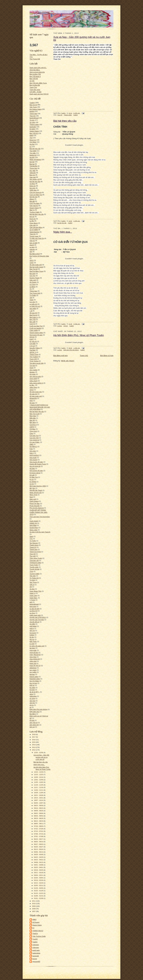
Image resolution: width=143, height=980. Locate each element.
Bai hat (32, 164)
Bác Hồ (32, 420)
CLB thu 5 (33, 425)
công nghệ (33, 379)
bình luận (33, 606)
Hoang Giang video (36, 333)
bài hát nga (33, 197)
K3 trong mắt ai (35, 473)
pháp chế (33, 663)
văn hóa (32, 701)
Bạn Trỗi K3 (34, 133)
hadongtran (36, 953)
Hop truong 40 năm (36, 462)
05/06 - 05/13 (39, 852)
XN (31, 587)
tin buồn (32, 129)
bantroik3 (33, 127)
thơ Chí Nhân (34, 681)
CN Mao (32, 429)
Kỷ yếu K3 (33, 341)
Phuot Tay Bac (35, 504)
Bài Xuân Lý (34, 317)
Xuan (31, 368)
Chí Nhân (33, 142)
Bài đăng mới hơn (61, 356)
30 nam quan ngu (36, 392)
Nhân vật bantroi (35, 160)
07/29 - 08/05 (39, 826)
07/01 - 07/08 (39, 836)
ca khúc (32, 184)
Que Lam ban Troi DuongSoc (40, 517)
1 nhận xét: (77, 348)
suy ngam (33, 670)
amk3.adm (36, 950)
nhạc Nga (33, 657)
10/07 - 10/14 (39, 800)
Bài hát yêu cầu (35, 149)
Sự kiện (32, 122)
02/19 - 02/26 (39, 880)
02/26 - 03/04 (39, 878)
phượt (32, 245)
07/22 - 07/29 (39, 829)
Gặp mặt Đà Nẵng (36, 227)
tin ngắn (32, 688)
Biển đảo (33, 418)
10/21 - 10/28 (39, 795)
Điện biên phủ (34, 712)
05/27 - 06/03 (39, 844)
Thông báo (33, 114)
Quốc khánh (34, 521)
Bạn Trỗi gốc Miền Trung (38, 83)
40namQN (33, 398)
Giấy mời (33, 280)
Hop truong (33, 460)
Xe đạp (32, 589)
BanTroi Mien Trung (36, 271)
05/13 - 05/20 (39, 849)
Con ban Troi (34, 436)
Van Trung (33, 582)
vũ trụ (32, 705)
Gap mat (33, 177)
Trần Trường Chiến (39, 936)
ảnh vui (32, 727)
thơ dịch (32, 188)
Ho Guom (33, 282)
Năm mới (33, 499)
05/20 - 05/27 (39, 847)
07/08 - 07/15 (39, 834)
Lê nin (32, 484)
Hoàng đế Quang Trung (38, 464)
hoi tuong (33, 633)
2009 (34, 906)
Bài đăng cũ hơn (107, 356)
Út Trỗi (32, 81)
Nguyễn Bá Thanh (36, 490)
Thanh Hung (34, 545)
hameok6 (36, 956)
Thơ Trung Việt (35, 59)
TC (31, 289)
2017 (34, 737)
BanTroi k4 (33, 315)
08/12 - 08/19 (39, 821)
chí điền (32, 624)
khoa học (33, 140)
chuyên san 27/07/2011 (38, 617)
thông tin (33, 186)
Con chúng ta (34, 440)
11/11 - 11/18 (39, 787)
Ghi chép (33, 451)
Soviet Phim (34, 528)
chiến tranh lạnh (35, 615)
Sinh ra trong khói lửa (37, 72)
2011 (34, 901)
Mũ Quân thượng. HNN (38, 486)
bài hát (32, 162)
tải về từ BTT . (35, 692)
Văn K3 (32, 241)
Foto (31, 449)
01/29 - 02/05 (39, 888)
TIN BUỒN (33, 166)
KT (33, 928)
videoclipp (33, 696)
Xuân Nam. (34, 598)
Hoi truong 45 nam (36, 335)
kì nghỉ (32, 644)
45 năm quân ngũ (36, 265)
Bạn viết (32, 322)
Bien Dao (33, 416)
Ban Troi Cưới (34, 414)
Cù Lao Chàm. (35, 442)
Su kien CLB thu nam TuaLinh (40, 532)
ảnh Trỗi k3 (34, 723)
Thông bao (33, 291)
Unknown (36, 945)
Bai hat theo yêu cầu (37, 411)
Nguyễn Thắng (35, 348)
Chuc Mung (34, 223)
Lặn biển (33, 344)
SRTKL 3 (33, 352)
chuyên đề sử (34, 622)
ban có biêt (33, 243)
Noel (31, 497)
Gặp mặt (33, 225)
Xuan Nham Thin (35, 591)
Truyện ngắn (34, 567)
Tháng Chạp (34, 354)
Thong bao (33, 168)
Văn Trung (33, 107)
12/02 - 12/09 (39, 780)
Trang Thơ (33, 87)
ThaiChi (35, 934)
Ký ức (32, 479)
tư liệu (32, 221)
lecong (35, 959)
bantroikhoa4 (34, 604)
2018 (34, 734)
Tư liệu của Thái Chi (37, 238)
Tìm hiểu (33, 153)
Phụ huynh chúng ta (37, 508)
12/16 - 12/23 (39, 775)
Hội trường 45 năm (36, 471)
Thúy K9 (33, 554)
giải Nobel (33, 626)
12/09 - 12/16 (39, 777)
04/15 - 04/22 (39, 860)
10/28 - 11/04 (39, 793)
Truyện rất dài (34, 569)
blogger (32, 372)
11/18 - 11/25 (39, 785)
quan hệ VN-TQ (35, 666)
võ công (32, 698)
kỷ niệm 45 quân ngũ (37, 646)
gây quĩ (32, 631)
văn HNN (33, 309)
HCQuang (36, 922)
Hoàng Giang (34, 131)
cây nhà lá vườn (35, 376)
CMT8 (32, 427)
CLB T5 (32, 324)
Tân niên (33, 576)
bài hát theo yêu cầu (37, 214)
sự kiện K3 (33, 304)
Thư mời (33, 556)
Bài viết (32, 201)
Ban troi (32, 175)
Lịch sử (32, 346)
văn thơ (32, 703)
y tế (31, 311)
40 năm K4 (33, 394)
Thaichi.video (34, 125)
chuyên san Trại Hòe (37, 620)
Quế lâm (33, 350)
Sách (31, 536)
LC (31, 147)
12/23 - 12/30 (39, 772)
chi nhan (33, 374)
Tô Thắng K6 (34, 578)
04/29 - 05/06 (39, 855)
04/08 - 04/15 (39, 862)
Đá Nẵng (33, 714)
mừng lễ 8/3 (34, 653)
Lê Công (33, 284)
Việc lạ (32, 585)
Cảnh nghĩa (34, 330)
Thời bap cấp (34, 561)
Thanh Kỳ (33, 547)
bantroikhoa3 (34, 118)
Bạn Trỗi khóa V (35, 76)
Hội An (32, 337)
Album (32, 199)
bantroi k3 (33, 155)
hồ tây (32, 637)
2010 (34, 904)
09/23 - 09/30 (39, 805)
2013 (34, 747)
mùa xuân (33, 650)
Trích (31, 571)
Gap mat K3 (34, 206)
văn (31, 252)
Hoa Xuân (33, 458)
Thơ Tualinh (34, 357)
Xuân (31, 300)
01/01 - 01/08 (39, 898)
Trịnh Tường (34, 361)
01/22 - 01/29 (39, 891)
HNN (31, 135)
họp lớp (32, 302)
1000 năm (33, 190)
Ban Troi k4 (34, 269)
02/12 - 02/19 (39, 883)
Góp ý (32, 453)
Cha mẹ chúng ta (36, 192)
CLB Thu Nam (35, 203)
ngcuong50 (36, 962)
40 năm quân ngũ (36, 396)
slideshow (33, 668)
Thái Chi (33, 234)
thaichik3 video (35, 679)
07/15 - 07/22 (39, 831)
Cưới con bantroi (35, 328)
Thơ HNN (33, 151)
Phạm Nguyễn (34, 506)
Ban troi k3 (33, 105)
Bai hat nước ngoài (36, 267)
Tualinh (32, 103)
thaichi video (34, 677)
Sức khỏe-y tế (35, 179)
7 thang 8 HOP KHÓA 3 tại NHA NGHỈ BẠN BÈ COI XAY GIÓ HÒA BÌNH (40, 407)
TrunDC (35, 939)
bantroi (32, 111)
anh (31, 602)
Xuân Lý (32, 593)
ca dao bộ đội (34, 609)
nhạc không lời (35, 659)
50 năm (32, 403)
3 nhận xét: (77, 324)
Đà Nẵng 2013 (35, 254)
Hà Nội (32, 157)
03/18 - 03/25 (39, 870)
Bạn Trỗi (33, 319)
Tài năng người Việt (36, 363)
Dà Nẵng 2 (33, 447)
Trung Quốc (34, 565)
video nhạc (33, 387)
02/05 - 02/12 (39, 885)
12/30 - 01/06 (39, 753)
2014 (34, 745)
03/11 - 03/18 (39, 873)
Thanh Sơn (33, 549)
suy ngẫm (33, 672)
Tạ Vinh (32, 580)
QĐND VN (33, 523)
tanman (32, 674)
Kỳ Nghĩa (33, 482)
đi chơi (32, 720)
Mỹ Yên (32, 488)
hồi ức (32, 639)
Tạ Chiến (33, 295)
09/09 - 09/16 (39, 811)
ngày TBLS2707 (35, 655)
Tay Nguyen (34, 543)
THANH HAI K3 (38, 931)
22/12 (32, 390)
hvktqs (32, 635)
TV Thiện (33, 541)
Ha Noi (32, 144)
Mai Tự (32, 210)
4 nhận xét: (77, 221)
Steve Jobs (33, 530)
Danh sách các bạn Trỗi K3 (39, 94)
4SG (31, 401)
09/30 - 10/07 (39, 803)
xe (30, 707)
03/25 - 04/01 (39, 867)
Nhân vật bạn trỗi (36, 493)
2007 (34, 911)
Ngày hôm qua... (39, 765)
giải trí (32, 628)
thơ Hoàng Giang (36, 109)
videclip (32, 249)
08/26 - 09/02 (39, 816)
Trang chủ (84, 356)
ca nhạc (32, 613)
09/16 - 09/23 (39, 808)
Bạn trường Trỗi (35, 74)
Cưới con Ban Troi (36, 326)
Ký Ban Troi (34, 477)
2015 (34, 742)
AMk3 (34, 919)
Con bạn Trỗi (34, 438)
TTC (31, 539)
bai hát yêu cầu (35, 182)
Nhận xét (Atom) (68, 361)
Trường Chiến (34, 212)
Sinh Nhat (33, 525)
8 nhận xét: (77, 113)
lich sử (32, 217)
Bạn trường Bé (35, 85)
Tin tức (32, 120)
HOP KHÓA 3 (34, 455)
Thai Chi (33, 116)
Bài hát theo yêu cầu (41, 762)
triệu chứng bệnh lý (36, 383)
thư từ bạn (33, 683)
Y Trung (32, 600)
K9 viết (32, 475)
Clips (31, 433)
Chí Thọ (32, 276)
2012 (34, 750)
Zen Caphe (33, 370)
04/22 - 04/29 (39, 857)
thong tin (33, 219)
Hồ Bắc (32, 469)
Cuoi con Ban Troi (36, 195)
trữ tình (32, 690)
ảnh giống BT (34, 725)
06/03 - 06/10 (39, 842)
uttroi (31, 694)
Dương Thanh (34, 278)
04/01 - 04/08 (39, 865)
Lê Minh (32, 287)
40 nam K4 (33, 313)
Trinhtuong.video (35, 563)
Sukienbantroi (34, 232)
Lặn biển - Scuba (35, 92)
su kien (32, 247)
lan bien (32, 648)
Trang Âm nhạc (35, 90)
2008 (34, 909)
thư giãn (33, 171)
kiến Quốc (33, 641)
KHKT (32, 339)
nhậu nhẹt (33, 661)
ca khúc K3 (33, 611)
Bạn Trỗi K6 (34, 79)
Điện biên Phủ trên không (38, 709)
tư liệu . (32, 385)
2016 (34, 740)
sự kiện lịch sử (35, 306)
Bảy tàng (33, 422)
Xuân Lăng (33, 596)
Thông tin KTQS (35, 552)
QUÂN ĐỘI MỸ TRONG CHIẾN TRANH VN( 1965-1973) (39, 512)
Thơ (31, 138)
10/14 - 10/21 (39, 798)
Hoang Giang (34, 208)
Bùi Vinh (32, 274)
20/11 (32, 260)
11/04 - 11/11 (39, 790)
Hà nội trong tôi (35, 466)
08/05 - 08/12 (39, 824)
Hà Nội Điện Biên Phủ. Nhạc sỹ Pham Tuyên (79, 335)
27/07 (32, 263)
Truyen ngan (34, 236)
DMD (31, 444)
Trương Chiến (34, 574)
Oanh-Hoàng (34, 501)
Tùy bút (32, 366)
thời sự (32, 685)
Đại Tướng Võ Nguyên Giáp (39, 256)
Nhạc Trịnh (33, 495)
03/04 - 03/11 (39, 875)
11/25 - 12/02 (39, 782)
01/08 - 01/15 (39, 896)
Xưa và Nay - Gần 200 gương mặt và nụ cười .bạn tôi (41, 757)
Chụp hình (33, 431)
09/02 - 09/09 (39, 813)
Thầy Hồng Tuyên (36, 558)
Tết (31, 298)
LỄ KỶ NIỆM (34, 230)
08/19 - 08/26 (39, 818)
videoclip (33, 173)
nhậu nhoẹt (34, 381)
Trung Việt (33, 359)
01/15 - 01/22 (39, 893)
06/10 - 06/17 (39, 839)
